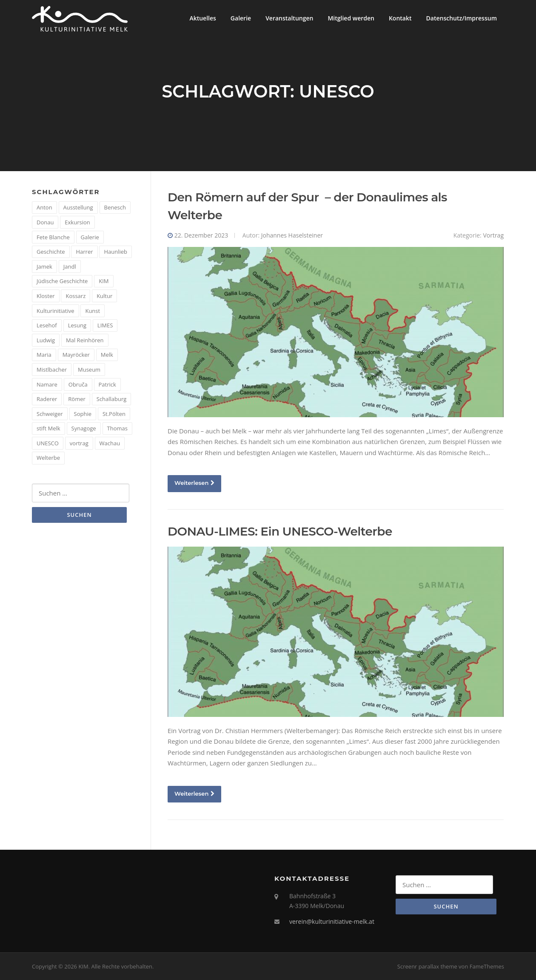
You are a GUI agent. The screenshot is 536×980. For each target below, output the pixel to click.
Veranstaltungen (289, 18)
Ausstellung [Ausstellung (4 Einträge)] (78, 207)
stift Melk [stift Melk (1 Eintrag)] (48, 428)
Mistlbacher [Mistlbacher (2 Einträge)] (52, 370)
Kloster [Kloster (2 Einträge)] (46, 296)
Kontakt (400, 18)
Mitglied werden (351, 18)
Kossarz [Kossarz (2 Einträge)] (76, 296)
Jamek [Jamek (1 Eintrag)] (44, 266)
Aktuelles (202, 18)
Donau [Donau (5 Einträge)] (45, 222)
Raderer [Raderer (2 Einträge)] (47, 399)
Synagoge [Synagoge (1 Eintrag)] (84, 428)
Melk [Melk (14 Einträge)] (107, 355)
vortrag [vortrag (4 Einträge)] (79, 443)
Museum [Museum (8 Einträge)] (89, 370)
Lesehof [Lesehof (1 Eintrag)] (47, 325)
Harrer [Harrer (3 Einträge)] (84, 252)
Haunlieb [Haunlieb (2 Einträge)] (115, 252)
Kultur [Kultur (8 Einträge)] (104, 296)
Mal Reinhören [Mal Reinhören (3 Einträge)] (85, 340)
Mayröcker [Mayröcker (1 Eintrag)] (76, 355)
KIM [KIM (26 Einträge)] (104, 281)
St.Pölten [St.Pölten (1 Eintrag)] (114, 414)
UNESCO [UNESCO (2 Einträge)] (48, 443)
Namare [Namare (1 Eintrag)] (47, 384)
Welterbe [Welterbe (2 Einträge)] (48, 458)
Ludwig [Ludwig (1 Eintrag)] (46, 340)
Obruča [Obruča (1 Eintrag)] (78, 384)
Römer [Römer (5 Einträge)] (77, 399)
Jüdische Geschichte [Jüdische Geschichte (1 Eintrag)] (62, 281)
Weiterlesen (194, 483)
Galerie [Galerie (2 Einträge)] (90, 237)
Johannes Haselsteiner (292, 235)
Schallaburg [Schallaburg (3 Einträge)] (112, 399)
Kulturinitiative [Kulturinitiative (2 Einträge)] (56, 311)
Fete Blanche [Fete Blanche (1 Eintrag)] (53, 237)
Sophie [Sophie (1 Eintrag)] (83, 414)
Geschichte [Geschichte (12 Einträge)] (51, 252)
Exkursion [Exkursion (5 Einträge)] (77, 222)
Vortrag (493, 235)
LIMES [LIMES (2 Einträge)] (105, 325)
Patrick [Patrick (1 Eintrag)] (107, 384)
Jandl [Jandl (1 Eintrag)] (70, 266)
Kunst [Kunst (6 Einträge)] (93, 311)
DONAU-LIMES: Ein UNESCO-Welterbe (280, 531)
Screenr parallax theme (427, 966)
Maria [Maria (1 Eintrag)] (44, 355)
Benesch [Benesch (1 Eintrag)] (115, 207)
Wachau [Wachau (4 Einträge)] (110, 443)
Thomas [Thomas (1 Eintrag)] (117, 428)
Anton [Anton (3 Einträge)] (44, 207)
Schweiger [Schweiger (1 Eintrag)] (50, 414)
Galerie (241, 18)
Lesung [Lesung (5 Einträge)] (77, 325)
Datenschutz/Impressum (462, 18)
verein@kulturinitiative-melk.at (332, 921)
